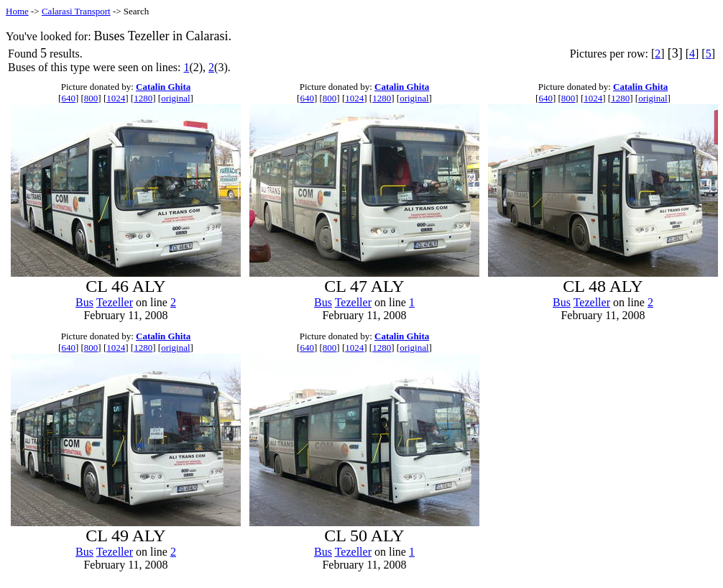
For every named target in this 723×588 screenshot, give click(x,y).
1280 (143, 98)
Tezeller (115, 302)
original (175, 98)
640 (68, 98)
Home (17, 11)
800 (91, 98)
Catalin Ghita (163, 87)
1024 (116, 98)
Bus (84, 302)
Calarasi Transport (76, 11)
